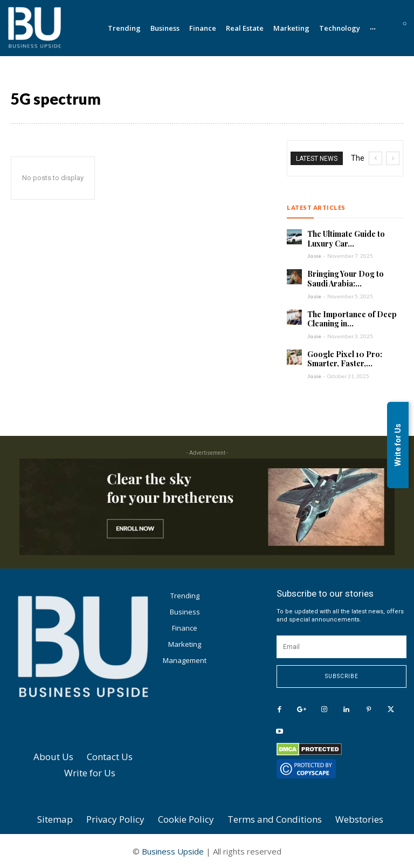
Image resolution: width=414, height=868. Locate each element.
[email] (341, 646)
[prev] (375, 158)
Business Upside (173, 851)
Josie (314, 256)
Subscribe (342, 676)
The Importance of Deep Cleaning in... (352, 319)
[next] (393, 158)
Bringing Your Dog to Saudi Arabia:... (346, 279)
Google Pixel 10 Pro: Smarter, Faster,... (345, 358)
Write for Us (398, 445)
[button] (405, 23)
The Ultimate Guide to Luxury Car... (346, 239)
